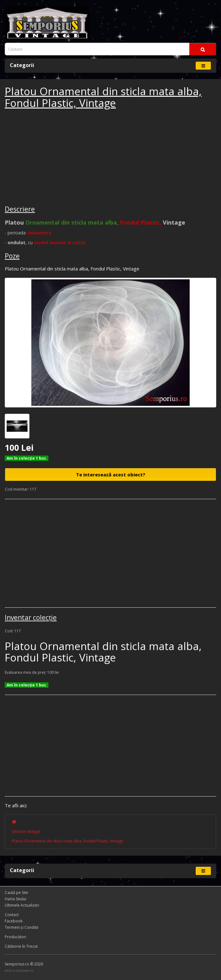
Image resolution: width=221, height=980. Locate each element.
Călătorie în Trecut (21, 946)
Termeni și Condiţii (22, 927)
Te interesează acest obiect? (111, 474)
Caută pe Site (16, 893)
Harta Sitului (16, 899)
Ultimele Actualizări (22, 905)
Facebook (14, 921)
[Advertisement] (52, 158)
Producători (16, 937)
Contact (12, 915)
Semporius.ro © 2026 (24, 964)
